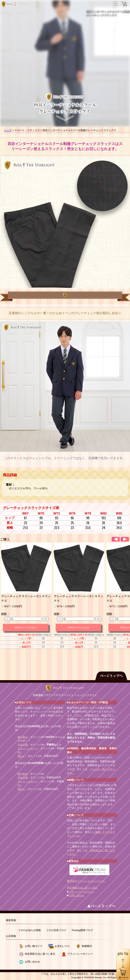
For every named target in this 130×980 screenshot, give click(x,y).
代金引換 (23, 745)
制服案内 (87, 946)
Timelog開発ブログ (82, 930)
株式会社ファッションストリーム (86, 881)
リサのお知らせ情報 (29, 930)
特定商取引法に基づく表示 (82, 888)
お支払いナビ (62, 946)
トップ (8, 130)
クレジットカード (28, 748)
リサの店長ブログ (56, 930)
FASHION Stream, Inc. (95, 977)
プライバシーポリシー (82, 892)
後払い (21, 756)
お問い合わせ (77, 895)
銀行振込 (23, 737)
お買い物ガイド (34, 946)
